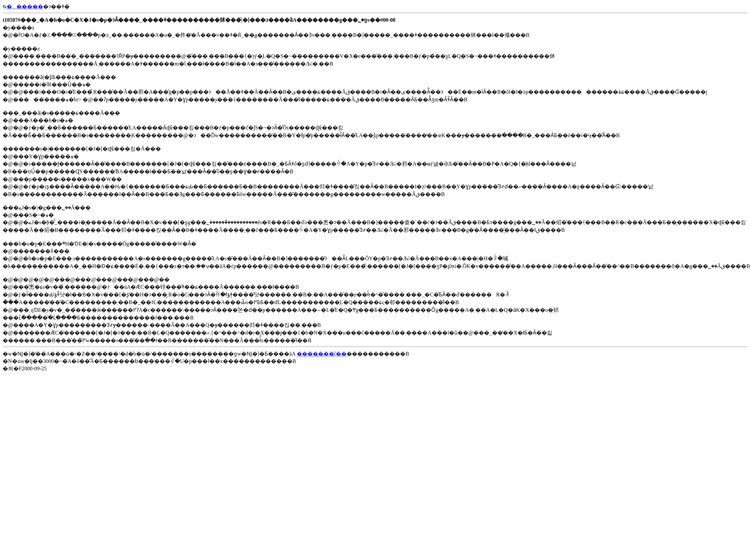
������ (23, 7)
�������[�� (322, 354)
